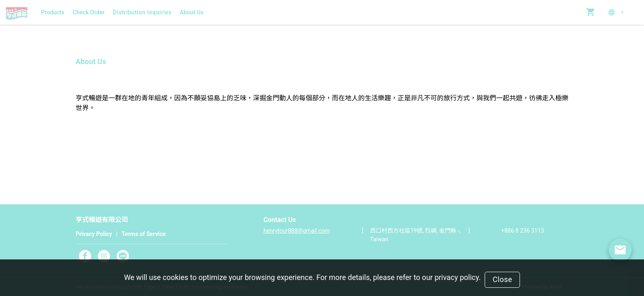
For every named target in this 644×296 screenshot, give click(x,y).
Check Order (89, 12)
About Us (192, 12)
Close (502, 279)
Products (53, 12)
